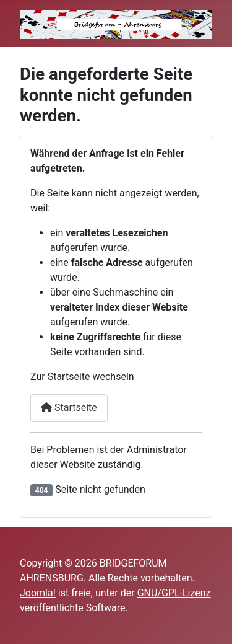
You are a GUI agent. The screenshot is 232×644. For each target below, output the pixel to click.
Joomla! (38, 593)
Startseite (69, 408)
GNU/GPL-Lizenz (174, 593)
